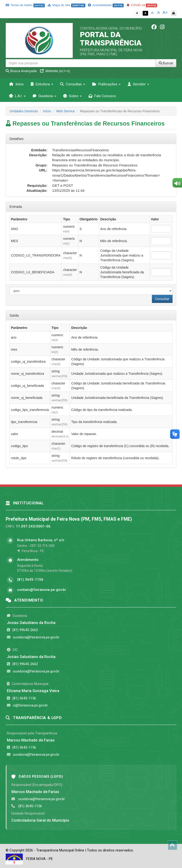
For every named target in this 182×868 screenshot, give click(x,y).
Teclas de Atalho (25, 5)
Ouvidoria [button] (44, 96)
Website (55, 71)
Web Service (66, 111)
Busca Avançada (21, 71)
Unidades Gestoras (24, 111)
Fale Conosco (102, 96)
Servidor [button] (138, 84)
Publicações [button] (106, 84)
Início (16, 84)
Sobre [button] (72, 96)
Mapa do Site (66, 5)
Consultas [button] (73, 84)
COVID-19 (142, 5)
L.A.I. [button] (17, 96)
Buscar (166, 63)
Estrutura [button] (42, 84)
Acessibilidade (106, 5)
